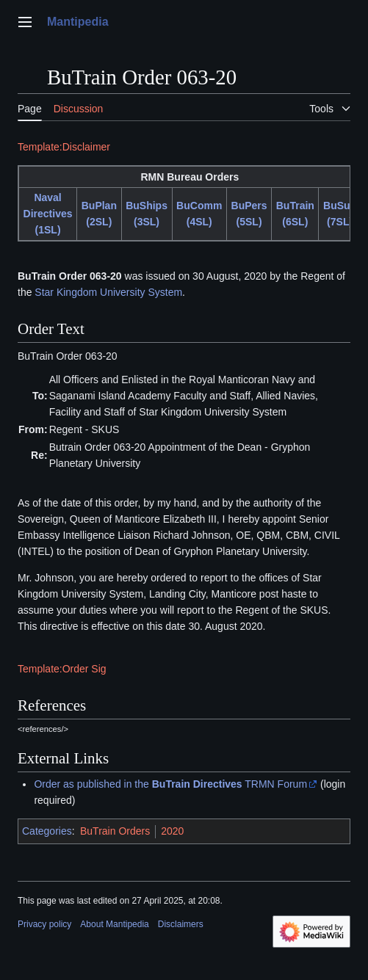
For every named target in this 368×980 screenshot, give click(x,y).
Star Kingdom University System (108, 292)
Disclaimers (181, 924)
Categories (47, 831)
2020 (172, 831)
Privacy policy (44, 924)
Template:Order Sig (62, 669)
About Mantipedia (114, 924)
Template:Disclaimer (64, 147)
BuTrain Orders (115, 831)
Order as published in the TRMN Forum (170, 784)
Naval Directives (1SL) (48, 214)
